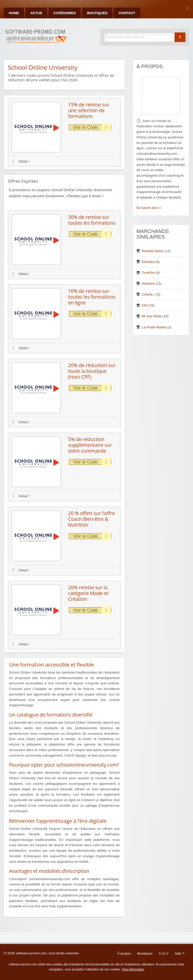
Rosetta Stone (153, 251)
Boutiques (97, 13)
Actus (36, 13)
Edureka (148, 262)
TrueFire (148, 273)
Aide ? (179, 953)
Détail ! (21, 161)
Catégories (65, 13)
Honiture (148, 283)
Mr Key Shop (152, 316)
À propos (124, 953)
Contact (127, 13)
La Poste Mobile (154, 327)
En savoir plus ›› (149, 208)
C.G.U (164, 953)
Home (14, 13)
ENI (145, 305)
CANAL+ (148, 295)
